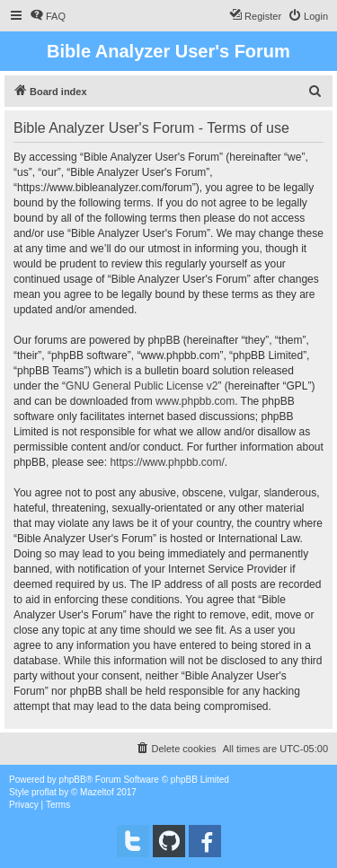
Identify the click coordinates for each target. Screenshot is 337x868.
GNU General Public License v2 (142, 386)
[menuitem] (48, 16)
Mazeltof (97, 792)
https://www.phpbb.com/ (167, 462)
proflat (44, 792)
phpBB (73, 780)
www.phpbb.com (195, 401)
